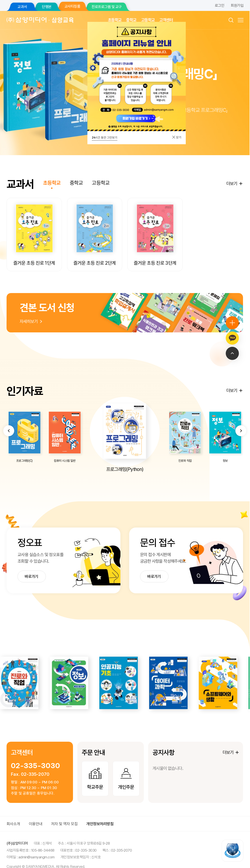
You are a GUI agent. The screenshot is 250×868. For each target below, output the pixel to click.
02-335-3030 (36, 761)
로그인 (220, 5)
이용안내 (36, 819)
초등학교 (115, 20)
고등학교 (148, 20)
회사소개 (13, 819)
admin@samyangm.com (36, 852)
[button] (9, 449)
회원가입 (237, 5)
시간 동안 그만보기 (105, 137)
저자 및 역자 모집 (64, 819)
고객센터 (166, 20)
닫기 (177, 137)
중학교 (131, 20)
